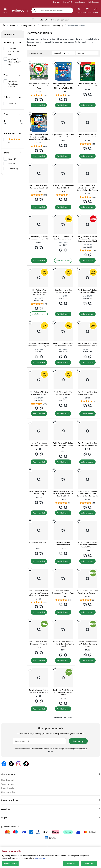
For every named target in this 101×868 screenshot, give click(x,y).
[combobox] (63, 53)
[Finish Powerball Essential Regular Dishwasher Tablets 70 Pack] (63, 630)
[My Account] (79, 10)
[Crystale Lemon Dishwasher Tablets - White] (63, 122)
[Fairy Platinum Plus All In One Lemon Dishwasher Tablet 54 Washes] (88, 530)
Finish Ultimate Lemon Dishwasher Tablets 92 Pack (63, 592)
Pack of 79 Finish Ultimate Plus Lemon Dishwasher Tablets (63, 692)
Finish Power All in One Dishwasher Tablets (63, 291)
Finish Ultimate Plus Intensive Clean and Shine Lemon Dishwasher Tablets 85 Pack (88, 188)
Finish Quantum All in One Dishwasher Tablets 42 (39, 643)
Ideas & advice (80, 2)
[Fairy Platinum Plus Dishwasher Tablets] (63, 530)
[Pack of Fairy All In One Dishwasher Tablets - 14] (88, 122)
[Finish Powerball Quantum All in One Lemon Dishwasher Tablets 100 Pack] (63, 71)
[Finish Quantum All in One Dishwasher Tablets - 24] (39, 173)
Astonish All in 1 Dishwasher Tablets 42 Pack (63, 187)
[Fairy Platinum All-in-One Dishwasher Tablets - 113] (88, 431)
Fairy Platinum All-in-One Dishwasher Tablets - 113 (87, 444)
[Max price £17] (21, 121)
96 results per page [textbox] (63, 53)
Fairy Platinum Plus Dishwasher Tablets (63, 543)
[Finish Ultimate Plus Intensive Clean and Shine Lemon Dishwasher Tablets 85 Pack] (88, 173)
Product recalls (8, 788)
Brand (12, 153)
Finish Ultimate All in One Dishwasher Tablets (63, 393)
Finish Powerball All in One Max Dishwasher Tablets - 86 (63, 445)
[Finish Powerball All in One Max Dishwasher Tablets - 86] (63, 431)
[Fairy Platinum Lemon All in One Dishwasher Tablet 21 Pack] (39, 71)
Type (12, 75)
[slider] (13, 121)
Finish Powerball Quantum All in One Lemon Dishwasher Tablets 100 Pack (63, 86)
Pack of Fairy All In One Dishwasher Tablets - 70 (87, 85)
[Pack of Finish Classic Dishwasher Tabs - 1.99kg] (39, 431)
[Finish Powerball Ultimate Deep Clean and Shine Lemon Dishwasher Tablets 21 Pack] (88, 479)
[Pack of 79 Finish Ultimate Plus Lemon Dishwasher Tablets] (63, 678)
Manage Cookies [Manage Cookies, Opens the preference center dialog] (10, 865)
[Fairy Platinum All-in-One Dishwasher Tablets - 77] (88, 380)
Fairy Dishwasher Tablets (39, 542)
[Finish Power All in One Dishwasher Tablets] (63, 278)
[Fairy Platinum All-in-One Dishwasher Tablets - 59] (39, 678)
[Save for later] (30, 63)
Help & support (94, 2)
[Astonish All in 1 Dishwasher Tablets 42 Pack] (63, 173)
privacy (76, 748)
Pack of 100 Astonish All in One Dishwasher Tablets (63, 238)
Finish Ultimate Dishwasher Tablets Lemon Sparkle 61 (87, 592)
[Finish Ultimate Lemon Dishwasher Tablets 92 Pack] (63, 579)
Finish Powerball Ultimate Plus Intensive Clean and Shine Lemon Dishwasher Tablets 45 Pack (39, 593)
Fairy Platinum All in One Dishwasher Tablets (39, 393)
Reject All (89, 865)
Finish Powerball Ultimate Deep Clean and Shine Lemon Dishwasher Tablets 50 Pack (39, 137)
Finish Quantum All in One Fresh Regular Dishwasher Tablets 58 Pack (63, 493)
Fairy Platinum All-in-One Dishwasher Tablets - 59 (39, 691)
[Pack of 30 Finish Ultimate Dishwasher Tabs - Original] (39, 331)
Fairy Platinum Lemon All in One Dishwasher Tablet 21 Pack (39, 86)
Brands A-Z (68, 2)
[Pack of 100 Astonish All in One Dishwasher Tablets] (63, 224)
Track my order (8, 784)
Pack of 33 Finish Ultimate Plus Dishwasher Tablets (63, 344)
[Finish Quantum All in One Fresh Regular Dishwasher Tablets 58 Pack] (63, 479)
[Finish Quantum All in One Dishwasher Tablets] (88, 278)
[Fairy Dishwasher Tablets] (39, 530)
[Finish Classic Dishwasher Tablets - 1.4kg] (39, 479)
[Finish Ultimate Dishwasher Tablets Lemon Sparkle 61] (88, 579)
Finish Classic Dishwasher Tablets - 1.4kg (39, 492)
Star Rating (12, 133)
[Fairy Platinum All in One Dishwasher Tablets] (39, 380)
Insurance (57, 2)
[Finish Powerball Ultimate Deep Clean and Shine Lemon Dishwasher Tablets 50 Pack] (39, 122)
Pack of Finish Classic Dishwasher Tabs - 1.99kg (39, 444)
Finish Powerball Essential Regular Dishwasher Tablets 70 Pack (63, 644)
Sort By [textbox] (81, 53)
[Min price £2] (5, 121)
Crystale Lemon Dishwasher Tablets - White (63, 136)
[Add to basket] (39, 105)
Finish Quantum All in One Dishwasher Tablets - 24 (39, 187)
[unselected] (13, 51)
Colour (12, 97)
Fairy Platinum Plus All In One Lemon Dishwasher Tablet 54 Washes (88, 544)
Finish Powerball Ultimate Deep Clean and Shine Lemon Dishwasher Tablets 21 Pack (88, 493)
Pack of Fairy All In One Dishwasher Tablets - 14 (88, 136)
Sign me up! (78, 741)
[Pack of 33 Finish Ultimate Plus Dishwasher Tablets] (63, 331)
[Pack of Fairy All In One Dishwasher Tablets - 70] (88, 71)
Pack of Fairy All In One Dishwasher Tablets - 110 (39, 238)
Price (12, 114)
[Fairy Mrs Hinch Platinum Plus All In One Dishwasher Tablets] (88, 630)
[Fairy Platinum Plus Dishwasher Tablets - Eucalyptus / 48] (39, 278)
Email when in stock (63, 260)
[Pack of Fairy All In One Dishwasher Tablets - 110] (39, 224)
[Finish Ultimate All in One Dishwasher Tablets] (63, 380)
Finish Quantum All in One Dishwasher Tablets (88, 291)
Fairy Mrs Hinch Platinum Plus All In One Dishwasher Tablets (88, 644)
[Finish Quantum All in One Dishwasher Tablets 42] (39, 630)
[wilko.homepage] (4, 25)
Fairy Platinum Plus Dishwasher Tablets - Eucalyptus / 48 (39, 292)
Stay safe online (8, 792)
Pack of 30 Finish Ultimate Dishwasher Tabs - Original (39, 344)
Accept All (71, 865)
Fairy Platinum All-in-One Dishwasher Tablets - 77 (87, 393)
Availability (12, 42)
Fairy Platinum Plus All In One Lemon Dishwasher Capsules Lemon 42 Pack (88, 239)
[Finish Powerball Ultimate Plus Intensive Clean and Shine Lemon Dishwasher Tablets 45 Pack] (39, 579)
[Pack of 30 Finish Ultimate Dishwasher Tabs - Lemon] (88, 331)
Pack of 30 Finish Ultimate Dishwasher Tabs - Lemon (87, 344)
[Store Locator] (87, 10)
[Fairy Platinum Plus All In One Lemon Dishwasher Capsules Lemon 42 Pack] (88, 224)
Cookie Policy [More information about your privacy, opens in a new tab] (40, 859)
